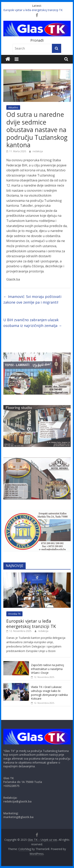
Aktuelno (13, 107)
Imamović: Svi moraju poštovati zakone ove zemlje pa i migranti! (32, 299)
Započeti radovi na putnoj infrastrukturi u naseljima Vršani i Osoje (47, 669)
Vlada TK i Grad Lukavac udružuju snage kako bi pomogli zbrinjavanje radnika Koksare (49, 693)
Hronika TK (14, 614)
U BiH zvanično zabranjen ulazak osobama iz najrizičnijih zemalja (33, 323)
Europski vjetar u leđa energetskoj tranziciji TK (33, 10)
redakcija (38, 151)
